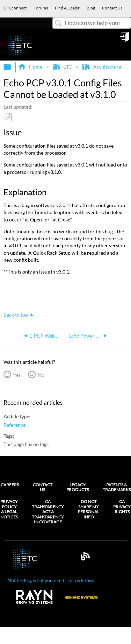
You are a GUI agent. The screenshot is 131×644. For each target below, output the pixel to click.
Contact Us (43, 487)
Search (59, 24)
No (41, 375)
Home (31, 67)
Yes (17, 375)
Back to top (16, 315)
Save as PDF (8, 117)
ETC (63, 67)
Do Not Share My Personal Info (89, 509)
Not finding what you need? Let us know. (51, 580)
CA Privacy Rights (122, 507)
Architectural (103, 67)
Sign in (125, 39)
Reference (14, 425)
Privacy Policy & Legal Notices (9, 509)
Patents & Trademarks (117, 487)
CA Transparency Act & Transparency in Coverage (48, 512)
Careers (10, 485)
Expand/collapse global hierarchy (12, 67)
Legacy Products (78, 487)
